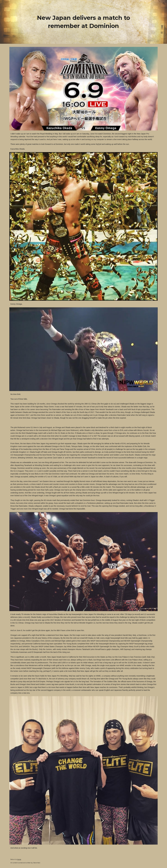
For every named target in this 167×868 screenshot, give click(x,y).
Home (19, 859)
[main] (84, 22)
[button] (164, 4)
